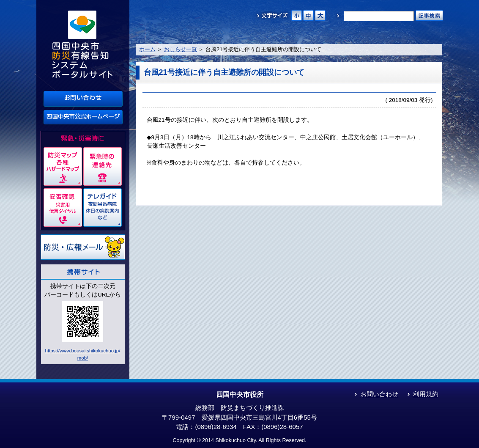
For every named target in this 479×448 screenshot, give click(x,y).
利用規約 (426, 394)
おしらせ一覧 (181, 49)
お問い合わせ (379, 394)
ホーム (147, 49)
